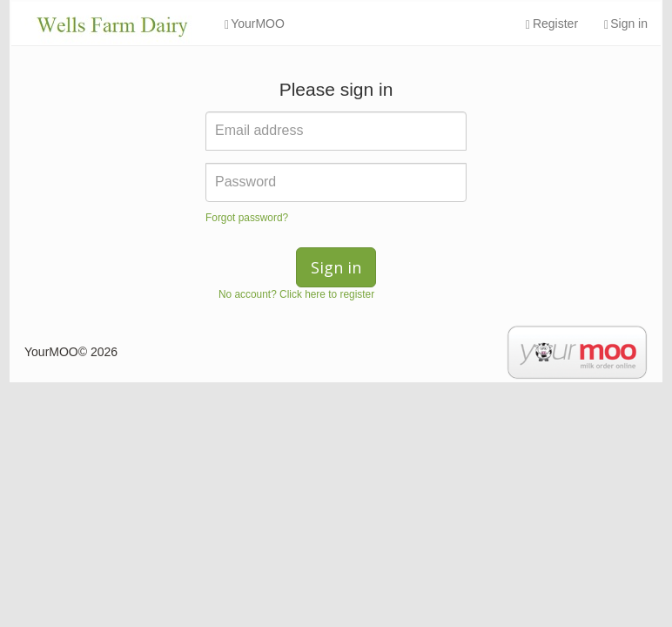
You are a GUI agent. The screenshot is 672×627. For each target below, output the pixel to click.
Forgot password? (247, 218)
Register (552, 24)
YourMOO (255, 24)
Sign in (626, 24)
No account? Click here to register (296, 294)
